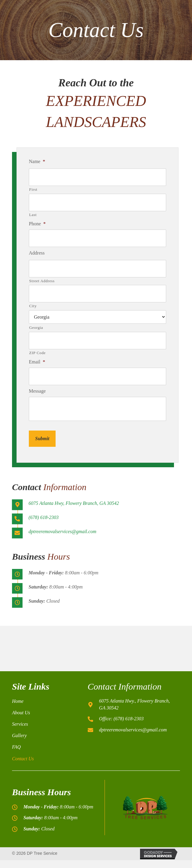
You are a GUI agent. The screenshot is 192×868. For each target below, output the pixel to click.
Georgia (36, 327)
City (33, 306)
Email (37, 362)
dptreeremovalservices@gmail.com (62, 531)
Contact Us (23, 759)
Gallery (19, 735)
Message (37, 391)
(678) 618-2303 (44, 517)
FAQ (16, 747)
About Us (21, 713)
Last (33, 215)
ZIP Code (37, 353)
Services (20, 724)
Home (18, 701)
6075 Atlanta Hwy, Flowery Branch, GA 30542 (74, 503)
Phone (37, 224)
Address (37, 253)
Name (37, 161)
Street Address (42, 281)
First (33, 189)
